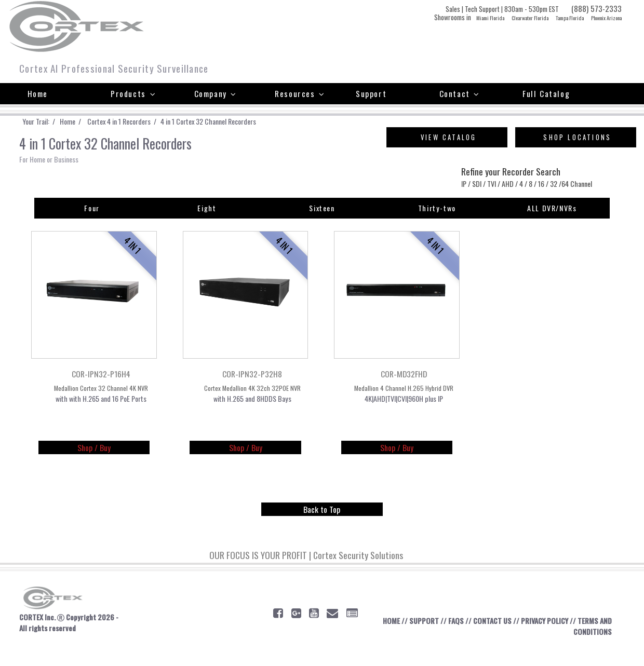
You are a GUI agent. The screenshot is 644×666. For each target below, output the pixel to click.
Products (133, 93)
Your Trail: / (45, 121)
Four (92, 224)
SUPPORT (420, 640)
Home (38, 93)
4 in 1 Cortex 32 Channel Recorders (242, 121)
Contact (460, 93)
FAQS (455, 640)
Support (371, 93)
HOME (385, 640)
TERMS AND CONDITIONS (584, 645)
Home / (83, 121)
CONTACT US (494, 640)
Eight (207, 224)
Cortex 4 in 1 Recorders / (140, 121)
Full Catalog (546, 93)
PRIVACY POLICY (552, 640)
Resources (300, 93)
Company (216, 93)
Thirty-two (437, 224)
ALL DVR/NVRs (552, 224)
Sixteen (322, 224)
